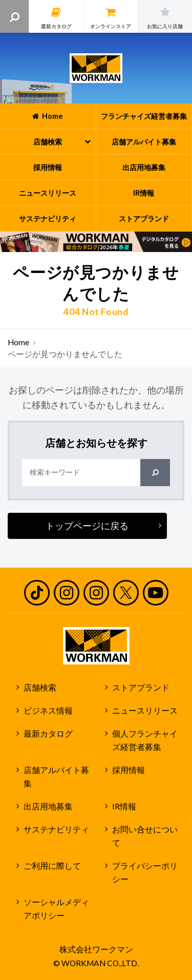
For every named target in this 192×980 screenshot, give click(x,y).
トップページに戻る (87, 526)
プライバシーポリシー (145, 873)
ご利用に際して (52, 866)
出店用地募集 (48, 806)
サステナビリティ (56, 829)
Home (18, 342)
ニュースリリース (145, 711)
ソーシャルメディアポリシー (56, 909)
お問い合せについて (145, 836)
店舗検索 (40, 687)
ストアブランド (141, 687)
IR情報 (124, 806)
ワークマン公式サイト (96, 68)
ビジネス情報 (48, 711)
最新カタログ (48, 734)
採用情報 (129, 770)
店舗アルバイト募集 (56, 777)
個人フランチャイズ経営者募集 (145, 741)
